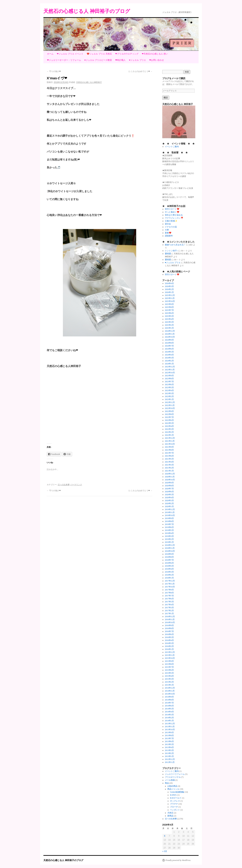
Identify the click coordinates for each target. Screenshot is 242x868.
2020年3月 (169, 501)
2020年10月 (170, 480)
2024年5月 (169, 352)
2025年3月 (169, 322)
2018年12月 (170, 545)
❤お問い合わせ (157, 60)
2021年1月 (169, 471)
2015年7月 (169, 667)
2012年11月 (170, 762)
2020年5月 (169, 495)
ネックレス (175, 801)
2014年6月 (169, 706)
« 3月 (165, 851)
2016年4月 (169, 640)
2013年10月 (170, 730)
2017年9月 (169, 590)
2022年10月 (170, 408)
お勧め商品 (172, 786)
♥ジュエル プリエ (137, 60)
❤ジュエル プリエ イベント (70, 54)
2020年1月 (169, 506)
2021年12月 (170, 438)
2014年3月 (169, 715)
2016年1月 (169, 649)
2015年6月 (169, 670)
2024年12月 (170, 331)
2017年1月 (169, 614)
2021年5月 (169, 459)
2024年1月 (169, 364)
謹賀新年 (169, 236)
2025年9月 (169, 304)
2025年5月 (169, 316)
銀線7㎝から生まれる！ (175, 245)
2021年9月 (169, 447)
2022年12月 (170, 402)
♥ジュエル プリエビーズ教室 (98, 60)
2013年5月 (169, 744)
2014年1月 (169, 721)
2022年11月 (170, 405)
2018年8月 (169, 557)
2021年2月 (169, 468)
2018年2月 (169, 575)
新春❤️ (168, 233)
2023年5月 (169, 387)
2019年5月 (169, 530)
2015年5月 (169, 673)
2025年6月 (169, 313)
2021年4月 (169, 462)
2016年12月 (170, 617)
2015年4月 (169, 676)
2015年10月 (170, 658)
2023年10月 (170, 373)
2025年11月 (170, 298)
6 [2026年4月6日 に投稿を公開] (165, 836)
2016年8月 (169, 628)
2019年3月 (169, 536)
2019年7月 (169, 524)
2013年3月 (169, 750)
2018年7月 (169, 560)
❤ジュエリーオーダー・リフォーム (64, 60)
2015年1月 (169, 685)
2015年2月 (169, 682)
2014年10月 (170, 694)
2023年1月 (169, 399)
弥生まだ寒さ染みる (174, 215)
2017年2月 (169, 611)
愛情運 (168, 254)
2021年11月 (170, 441)
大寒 (167, 230)
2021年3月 (169, 465)
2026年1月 (169, 292)
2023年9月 (169, 376)
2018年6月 (169, 563)
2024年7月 (169, 346)
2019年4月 (169, 533)
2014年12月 (170, 688)
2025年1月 (169, 328)
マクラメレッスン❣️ (174, 218)
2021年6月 (169, 456)
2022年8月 (169, 414)
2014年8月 (169, 700)
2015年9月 (169, 661)
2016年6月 (169, 634)
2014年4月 (169, 712)
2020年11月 (170, 477)
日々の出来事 (64, 485)
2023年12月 (170, 367)
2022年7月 (169, 417)
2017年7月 (169, 596)
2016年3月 (169, 643)
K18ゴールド (176, 798)
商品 (167, 783)
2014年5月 (169, 709)
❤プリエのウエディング (127, 54)
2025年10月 (170, 301)
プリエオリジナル (173, 777)
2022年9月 (169, 411)
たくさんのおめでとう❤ (140, 71)
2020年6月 (169, 492)
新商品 (170, 816)
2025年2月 (169, 325)
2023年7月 (169, 382)
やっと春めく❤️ (172, 212)
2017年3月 (169, 608)
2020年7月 (169, 489)
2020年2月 (169, 503)
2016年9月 (169, 625)
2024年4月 (169, 355)
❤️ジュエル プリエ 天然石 (99, 54)
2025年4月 (169, 319)
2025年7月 (169, 310)
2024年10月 (170, 337)
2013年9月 (169, 733)
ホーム (50, 54)
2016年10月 (170, 622)
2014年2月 (169, 718)
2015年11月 (170, 655)
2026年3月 (169, 286)
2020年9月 (169, 483)
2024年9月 (169, 340)
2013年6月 (169, 741)
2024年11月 (170, 334)
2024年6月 (169, 349)
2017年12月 (170, 581)
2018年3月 (169, 572)
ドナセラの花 (171, 227)
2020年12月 (170, 474)
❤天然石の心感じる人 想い (155, 54)
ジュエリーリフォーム (175, 774)
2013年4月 (169, 747)
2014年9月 (169, 697)
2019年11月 (170, 512)
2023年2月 (169, 396)
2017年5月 (169, 602)
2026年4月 (169, 283)
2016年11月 (170, 619)
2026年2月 (169, 289)
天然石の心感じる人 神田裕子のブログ (87, 11)
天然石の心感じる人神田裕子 (89, 82)
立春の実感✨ (171, 221)
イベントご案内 (172, 147)
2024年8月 (169, 343)
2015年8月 (169, 664)
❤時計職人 (120, 60)
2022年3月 (169, 429)
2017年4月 (169, 605)
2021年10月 (170, 444)
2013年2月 (169, 753)
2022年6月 (169, 420)
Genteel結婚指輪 (177, 792)
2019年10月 (170, 515)
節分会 (168, 224)
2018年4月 (169, 569)
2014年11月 (170, 691)
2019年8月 (169, 521)
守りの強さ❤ (54, 71)
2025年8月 (169, 307)
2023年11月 (170, 370)
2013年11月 (170, 727)
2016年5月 (169, 637)
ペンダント (175, 810)
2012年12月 (170, 759)
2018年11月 (170, 548)
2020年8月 (169, 486)
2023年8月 (169, 379)
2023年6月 (169, 385)
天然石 (170, 813)
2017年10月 (170, 587)
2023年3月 (169, 393)
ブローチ (174, 807)
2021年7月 (169, 453)
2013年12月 (170, 724)
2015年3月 (169, 679)
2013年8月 (169, 735)
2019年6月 (169, 527)
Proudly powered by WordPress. (178, 860)
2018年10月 (170, 551)
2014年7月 (169, 703)
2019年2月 (169, 539)
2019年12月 (170, 509)
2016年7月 (169, 631)
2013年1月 (169, 756)
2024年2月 (169, 361)
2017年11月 (170, 584)
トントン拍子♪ (171, 251)
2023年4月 (169, 390)
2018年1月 (169, 578)
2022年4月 (169, 426)
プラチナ (174, 804)
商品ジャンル (173, 789)
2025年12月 (170, 295)
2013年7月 (169, 738)
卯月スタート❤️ (172, 209)
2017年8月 (169, 593)
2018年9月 (169, 554)
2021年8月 (169, 450)
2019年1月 (169, 542)
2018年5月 (169, 566)
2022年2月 (169, 432)
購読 (166, 98)
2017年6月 (169, 599)
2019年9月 (169, 518)
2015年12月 (170, 652)
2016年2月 (169, 646)
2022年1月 (169, 435)
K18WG (173, 795)
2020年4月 (169, 498)
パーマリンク (76, 485)
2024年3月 (169, 358)
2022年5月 (169, 423)
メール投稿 (170, 780)
